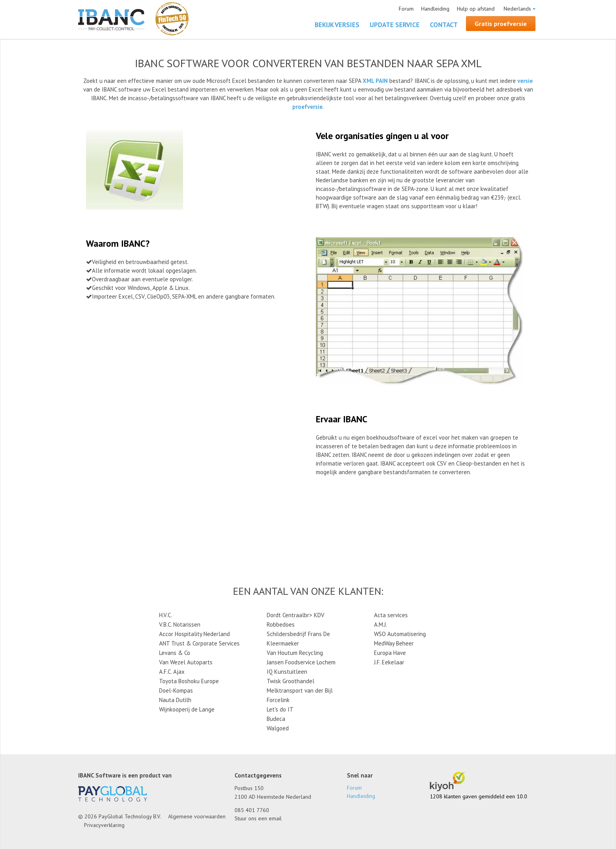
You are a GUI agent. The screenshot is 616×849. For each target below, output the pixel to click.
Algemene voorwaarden (197, 816)
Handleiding (435, 9)
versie (525, 81)
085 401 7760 (252, 810)
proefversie (307, 107)
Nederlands (517, 9)
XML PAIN (375, 81)
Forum (406, 9)
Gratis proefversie (501, 24)
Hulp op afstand (476, 9)
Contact (444, 25)
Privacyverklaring (104, 825)
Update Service (395, 25)
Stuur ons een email (258, 818)
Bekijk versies (337, 25)
